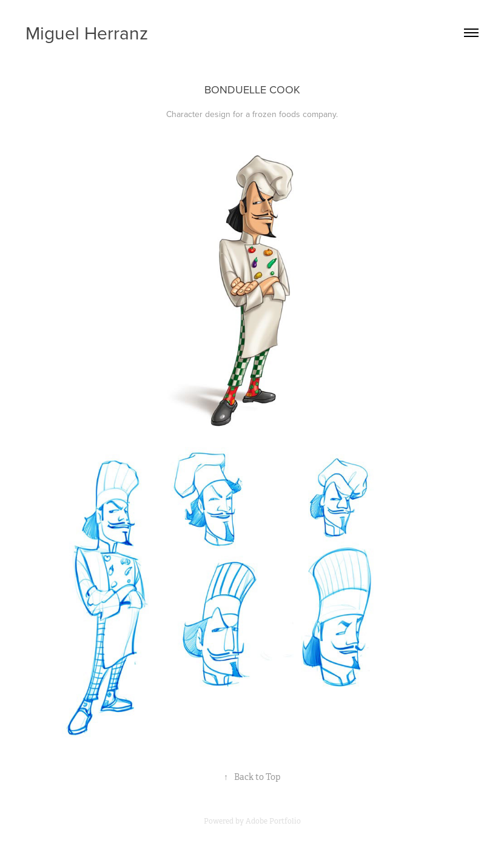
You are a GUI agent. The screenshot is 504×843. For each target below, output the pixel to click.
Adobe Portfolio (273, 821)
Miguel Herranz (87, 33)
